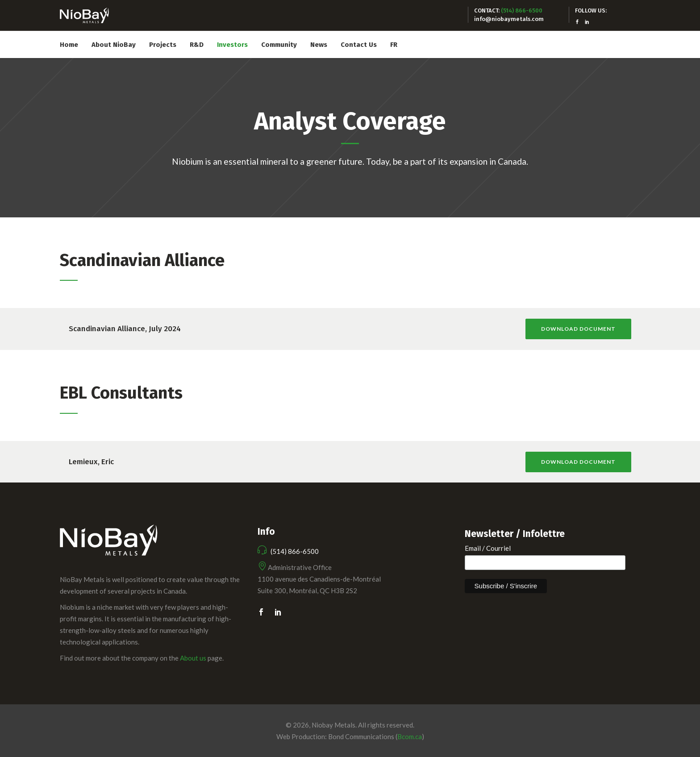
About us (193, 658)
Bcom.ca (410, 736)
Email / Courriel (488, 548)
